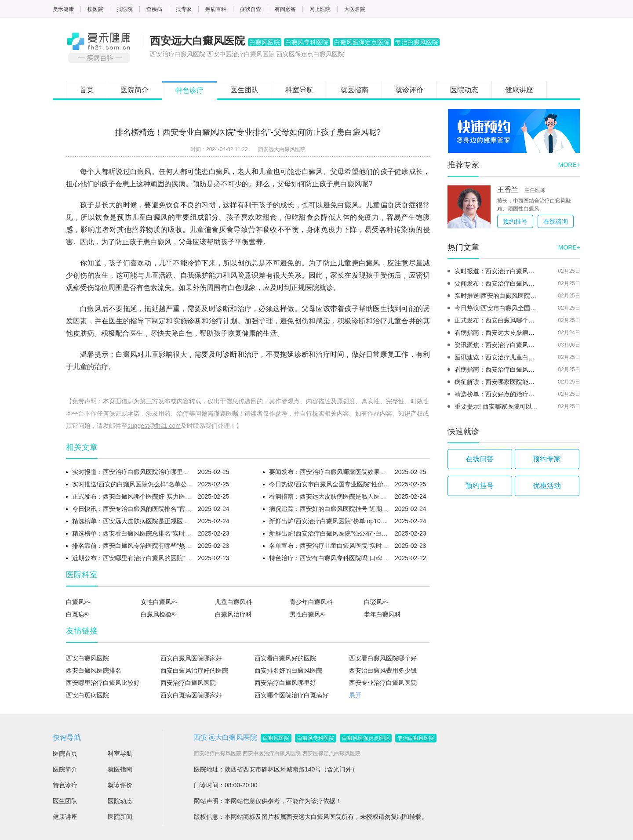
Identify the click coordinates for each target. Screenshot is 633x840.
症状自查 (251, 9)
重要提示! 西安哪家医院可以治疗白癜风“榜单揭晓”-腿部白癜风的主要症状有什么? (497, 406)
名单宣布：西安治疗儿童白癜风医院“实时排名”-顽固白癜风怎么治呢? (330, 546)
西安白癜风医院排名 (94, 670)
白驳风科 (376, 602)
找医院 (125, 9)
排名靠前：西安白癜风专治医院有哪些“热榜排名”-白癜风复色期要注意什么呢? (133, 546)
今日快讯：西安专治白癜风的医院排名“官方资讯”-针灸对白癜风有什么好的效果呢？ (133, 509)
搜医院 (95, 9)
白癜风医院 (276, 738)
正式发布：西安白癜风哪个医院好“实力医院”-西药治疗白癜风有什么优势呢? (133, 496)
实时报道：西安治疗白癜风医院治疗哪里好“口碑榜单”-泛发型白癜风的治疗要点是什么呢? (133, 472)
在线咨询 (556, 221)
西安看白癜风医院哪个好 (383, 658)
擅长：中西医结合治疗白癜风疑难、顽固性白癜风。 (534, 205)
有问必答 (285, 9)
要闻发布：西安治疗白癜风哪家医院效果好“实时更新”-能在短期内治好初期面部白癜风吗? (330, 472)
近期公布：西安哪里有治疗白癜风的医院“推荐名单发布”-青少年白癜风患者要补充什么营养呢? (133, 558)
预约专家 (547, 459)
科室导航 (299, 90)
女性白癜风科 (159, 602)
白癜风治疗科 (233, 614)
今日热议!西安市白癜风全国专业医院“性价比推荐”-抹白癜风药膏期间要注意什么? (330, 484)
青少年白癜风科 (311, 602)
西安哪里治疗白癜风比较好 (103, 683)
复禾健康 (63, 9)
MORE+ (569, 165)
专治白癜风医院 (416, 738)
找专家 (184, 9)
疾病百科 (216, 9)
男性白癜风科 (308, 614)
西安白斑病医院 (87, 695)
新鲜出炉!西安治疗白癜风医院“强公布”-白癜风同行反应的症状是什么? (330, 533)
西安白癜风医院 (87, 658)
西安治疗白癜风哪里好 (285, 683)
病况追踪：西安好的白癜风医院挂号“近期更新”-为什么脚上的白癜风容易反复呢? (330, 509)
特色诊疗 (189, 90)
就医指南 (354, 90)
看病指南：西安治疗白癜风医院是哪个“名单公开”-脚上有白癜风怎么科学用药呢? (497, 369)
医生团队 (244, 90)
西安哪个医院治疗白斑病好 (291, 695)
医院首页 (65, 753)
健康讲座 (519, 90)
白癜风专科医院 (316, 738)
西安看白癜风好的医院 (285, 658)
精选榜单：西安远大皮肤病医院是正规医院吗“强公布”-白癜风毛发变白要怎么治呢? (133, 521)
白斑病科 (78, 614)
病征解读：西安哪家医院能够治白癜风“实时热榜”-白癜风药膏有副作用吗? (497, 382)
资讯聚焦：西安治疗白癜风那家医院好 (497, 345)
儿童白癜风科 (233, 602)
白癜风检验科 (159, 614)
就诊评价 (409, 90)
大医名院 (355, 9)
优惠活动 (547, 486)
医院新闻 (120, 817)
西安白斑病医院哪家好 (191, 695)
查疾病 (154, 9)
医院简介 (135, 90)
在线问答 (480, 459)
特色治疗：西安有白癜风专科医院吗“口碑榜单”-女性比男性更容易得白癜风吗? (330, 558)
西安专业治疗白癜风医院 (383, 683)
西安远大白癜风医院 (282, 149)
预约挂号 (515, 221)
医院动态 (464, 90)
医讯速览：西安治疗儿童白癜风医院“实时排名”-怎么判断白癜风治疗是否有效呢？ (497, 357)
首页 (87, 90)
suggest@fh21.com (154, 426)
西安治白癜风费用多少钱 (383, 670)
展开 (355, 695)
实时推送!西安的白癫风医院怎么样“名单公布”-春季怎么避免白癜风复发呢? (133, 484)
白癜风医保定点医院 (366, 738)
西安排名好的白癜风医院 (288, 670)
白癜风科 (78, 602)
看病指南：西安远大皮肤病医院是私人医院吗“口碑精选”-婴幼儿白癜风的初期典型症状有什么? (330, 496)
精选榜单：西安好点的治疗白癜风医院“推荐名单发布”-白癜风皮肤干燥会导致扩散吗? (497, 394)
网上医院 (320, 9)
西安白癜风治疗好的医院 (194, 670)
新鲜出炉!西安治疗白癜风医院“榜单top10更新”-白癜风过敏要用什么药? (330, 521)
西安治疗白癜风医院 (188, 683)
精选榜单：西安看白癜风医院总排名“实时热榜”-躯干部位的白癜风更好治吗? (133, 533)
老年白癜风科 (382, 614)
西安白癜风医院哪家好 (191, 658)
